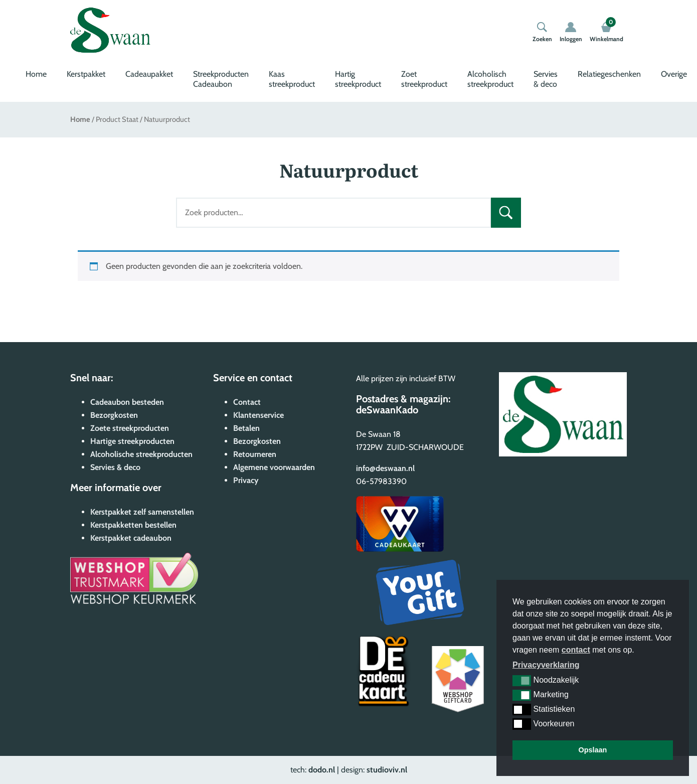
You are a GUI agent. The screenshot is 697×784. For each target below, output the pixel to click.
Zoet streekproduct (424, 79)
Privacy (246, 480)
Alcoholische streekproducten (141, 454)
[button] (522, 681)
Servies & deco (546, 79)
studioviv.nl (387, 770)
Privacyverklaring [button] (546, 665)
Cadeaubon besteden (127, 402)
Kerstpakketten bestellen (133, 525)
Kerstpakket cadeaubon (131, 538)
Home (36, 74)
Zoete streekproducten (130, 428)
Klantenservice (258, 415)
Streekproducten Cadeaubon (221, 79)
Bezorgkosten (114, 415)
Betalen (246, 428)
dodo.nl (322, 770)
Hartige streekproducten (132, 441)
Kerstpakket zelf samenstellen (142, 512)
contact (576, 650)
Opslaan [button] (593, 750)
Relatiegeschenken (609, 74)
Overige (674, 74)
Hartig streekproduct (358, 79)
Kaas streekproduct (292, 79)
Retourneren (255, 454)
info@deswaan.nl (385, 468)
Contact (247, 402)
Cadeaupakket (149, 74)
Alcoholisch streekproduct (490, 79)
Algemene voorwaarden (274, 467)
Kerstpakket (86, 74)
